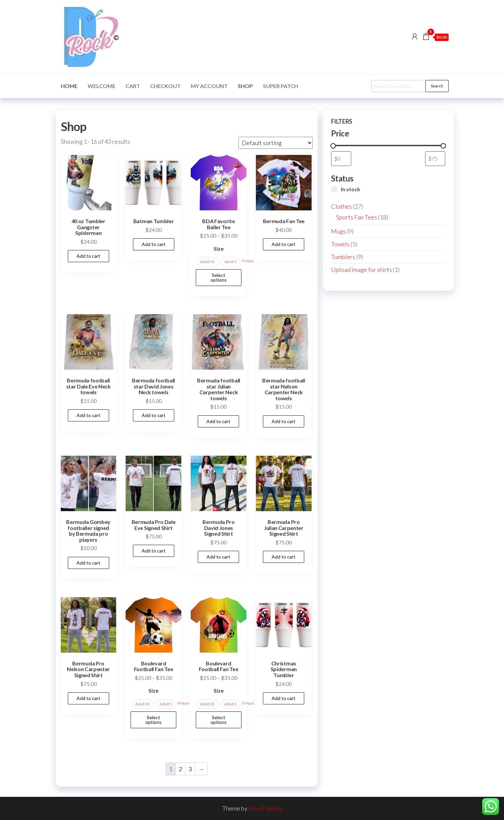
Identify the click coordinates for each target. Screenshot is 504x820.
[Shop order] (276, 143)
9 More (248, 261)
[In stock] (334, 189)
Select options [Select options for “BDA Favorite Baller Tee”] (219, 277)
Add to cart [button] (88, 256)
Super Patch (281, 86)
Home (69, 86)
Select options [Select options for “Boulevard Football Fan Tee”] (153, 720)
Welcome (102, 86)
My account (209, 86)
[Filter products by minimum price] (341, 158)
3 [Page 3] (190, 769)
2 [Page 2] (180, 769)
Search (437, 86)
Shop (245, 86)
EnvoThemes (265, 808)
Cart (133, 86)
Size (219, 249)
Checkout (165, 86)
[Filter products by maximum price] (435, 158)
